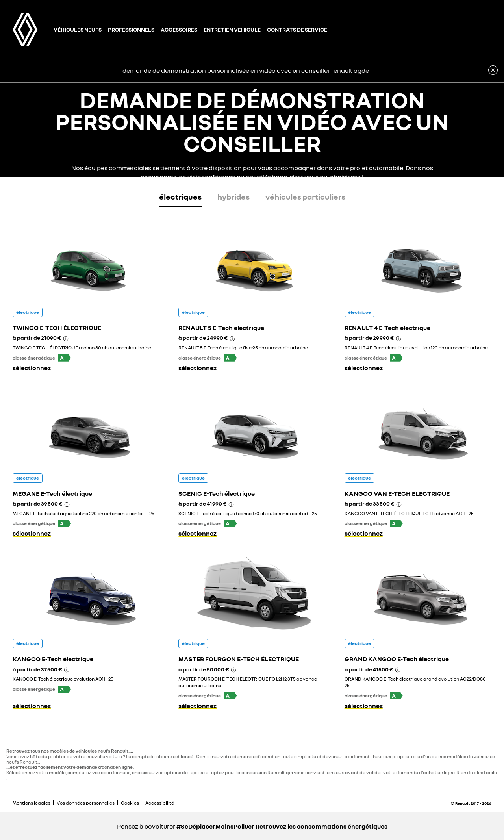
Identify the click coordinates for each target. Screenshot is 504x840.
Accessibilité (160, 803)
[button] (65, 358)
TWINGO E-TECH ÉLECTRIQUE (57, 328)
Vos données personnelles (86, 803)
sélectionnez (32, 368)
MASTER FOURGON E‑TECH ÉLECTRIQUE (238, 659)
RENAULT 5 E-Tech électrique (221, 328)
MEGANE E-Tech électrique (52, 493)
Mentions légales (31, 803)
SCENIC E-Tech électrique (217, 493)
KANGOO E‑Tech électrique (53, 659)
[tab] (180, 198)
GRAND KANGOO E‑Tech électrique (397, 659)
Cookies (130, 803)
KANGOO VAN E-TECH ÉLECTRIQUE (397, 493)
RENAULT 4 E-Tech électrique (387, 328)
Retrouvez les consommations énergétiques (321, 826)
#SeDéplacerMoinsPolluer (215, 826)
